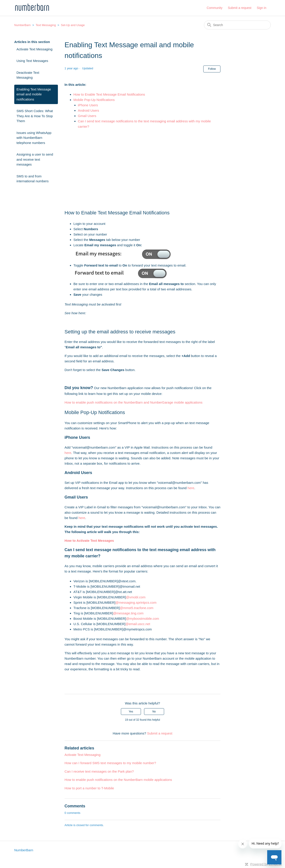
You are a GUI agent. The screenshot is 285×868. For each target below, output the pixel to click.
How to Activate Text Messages (89, 541)
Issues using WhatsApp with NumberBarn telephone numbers (34, 138)
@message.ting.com (128, 613)
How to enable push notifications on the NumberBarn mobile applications (118, 780)
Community (215, 8)
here (68, 453)
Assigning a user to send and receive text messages (35, 159)
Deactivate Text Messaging (28, 75)
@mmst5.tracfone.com (137, 608)
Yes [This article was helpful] (131, 712)
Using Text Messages (32, 61)
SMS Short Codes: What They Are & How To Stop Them (35, 116)
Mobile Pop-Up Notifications (94, 100)
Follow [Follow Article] (212, 69)
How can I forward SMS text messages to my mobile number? (110, 763)
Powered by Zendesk (266, 864)
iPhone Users (88, 105)
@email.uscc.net (138, 624)
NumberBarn (22, 25)
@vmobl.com (136, 597)
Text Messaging (46, 25)
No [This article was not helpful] (154, 712)
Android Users (89, 110)
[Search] (237, 25)
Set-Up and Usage (73, 25)
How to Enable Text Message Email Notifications (110, 94)
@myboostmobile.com (143, 619)
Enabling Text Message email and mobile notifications (34, 94)
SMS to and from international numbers (33, 179)
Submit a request (240, 8)
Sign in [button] (262, 8)
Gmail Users (87, 116)
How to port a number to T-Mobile (89, 788)
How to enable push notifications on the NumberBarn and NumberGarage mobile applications (134, 402)
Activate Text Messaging (34, 49)
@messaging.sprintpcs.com (136, 602)
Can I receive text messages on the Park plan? (99, 771)
